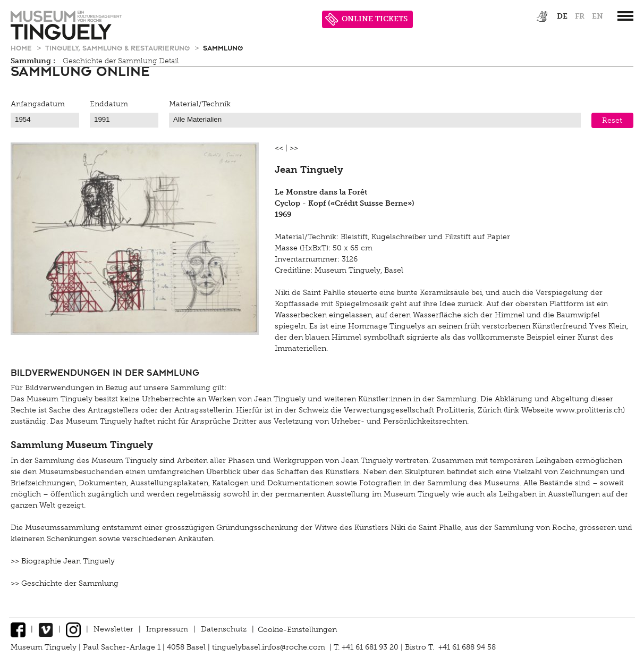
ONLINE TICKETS (366, 19)
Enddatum (109, 104)
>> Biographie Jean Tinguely (63, 561)
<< (279, 148)
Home (22, 48)
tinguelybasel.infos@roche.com (270, 647)
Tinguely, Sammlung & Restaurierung (118, 48)
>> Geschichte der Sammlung (65, 583)
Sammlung (223, 48)
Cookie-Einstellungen (297, 629)
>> (294, 148)
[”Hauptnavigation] (625, 16)
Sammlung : (33, 61)
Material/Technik (200, 104)
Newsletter (113, 629)
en (598, 16)
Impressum (167, 629)
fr (580, 16)
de (562, 16)
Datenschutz (224, 629)
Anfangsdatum (38, 104)
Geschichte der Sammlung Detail (121, 61)
